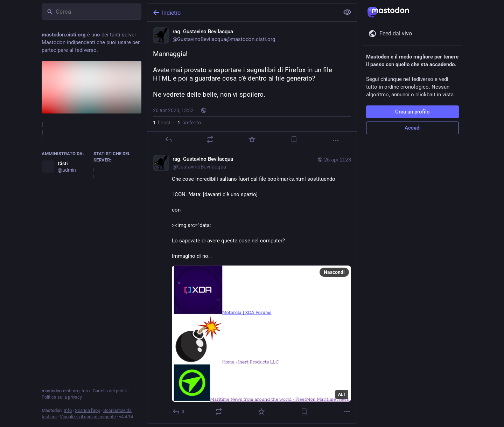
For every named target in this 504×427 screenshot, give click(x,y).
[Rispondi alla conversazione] (179, 412)
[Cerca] (92, 12)
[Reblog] (210, 139)
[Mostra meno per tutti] (347, 12)
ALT (342, 394)
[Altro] (336, 140)
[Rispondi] (168, 139)
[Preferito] (252, 139)
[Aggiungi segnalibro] (294, 139)
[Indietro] (243, 13)
